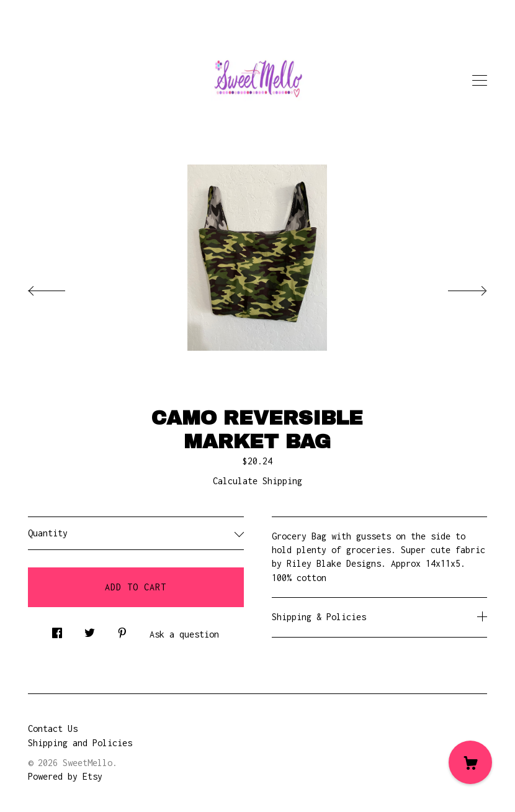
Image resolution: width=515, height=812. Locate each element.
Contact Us (53, 729)
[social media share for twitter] (90, 630)
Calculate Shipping (257, 481)
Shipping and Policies (80, 743)
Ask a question (184, 634)
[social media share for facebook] (57, 630)
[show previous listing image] (59, 287)
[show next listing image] (456, 287)
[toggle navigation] (480, 81)
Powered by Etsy (65, 776)
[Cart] (470, 762)
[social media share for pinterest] (122, 630)
